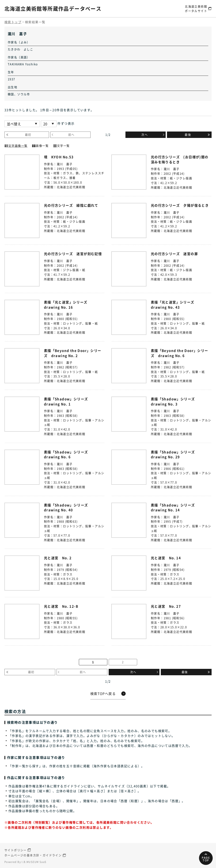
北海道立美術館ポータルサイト (196, 8)
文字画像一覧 (16, 145)
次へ (145, 134)
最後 (188, 134)
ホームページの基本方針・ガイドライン (33, 855)
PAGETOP (206, 859)
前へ (71, 134)
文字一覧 (61, 145)
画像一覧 (40, 145)
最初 (28, 134)
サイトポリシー (16, 850)
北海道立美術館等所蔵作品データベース (55, 8)
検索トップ (13, 22)
